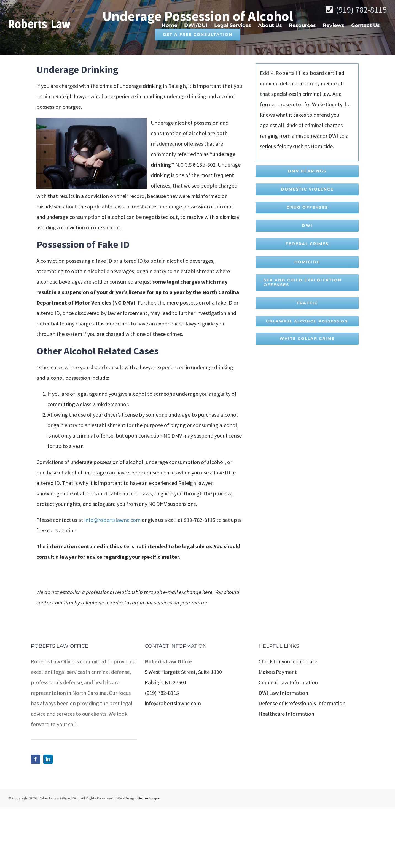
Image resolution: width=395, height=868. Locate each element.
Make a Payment (278, 732)
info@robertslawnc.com (112, 520)
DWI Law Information (283, 753)
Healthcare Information (286, 774)
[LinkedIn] (48, 820)
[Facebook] (36, 820)
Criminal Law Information (288, 743)
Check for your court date (288, 722)
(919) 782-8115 (361, 10)
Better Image (149, 859)
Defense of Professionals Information (302, 764)
